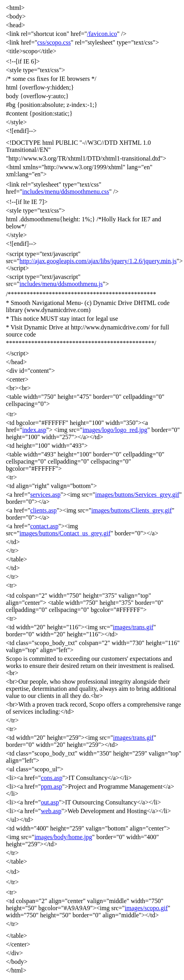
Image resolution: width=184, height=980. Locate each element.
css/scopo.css (54, 42)
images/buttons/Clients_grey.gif (131, 510)
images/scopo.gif (146, 908)
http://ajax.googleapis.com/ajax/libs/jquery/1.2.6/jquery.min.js (98, 261)
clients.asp (43, 510)
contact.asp (44, 526)
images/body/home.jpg (63, 837)
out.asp (50, 802)
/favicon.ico (102, 34)
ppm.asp (51, 786)
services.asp (45, 495)
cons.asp (52, 778)
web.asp (51, 811)
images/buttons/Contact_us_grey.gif (65, 533)
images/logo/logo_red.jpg (115, 430)
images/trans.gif (133, 627)
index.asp (34, 430)
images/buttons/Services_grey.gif (137, 495)
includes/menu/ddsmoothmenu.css (66, 192)
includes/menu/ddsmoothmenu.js (61, 284)
